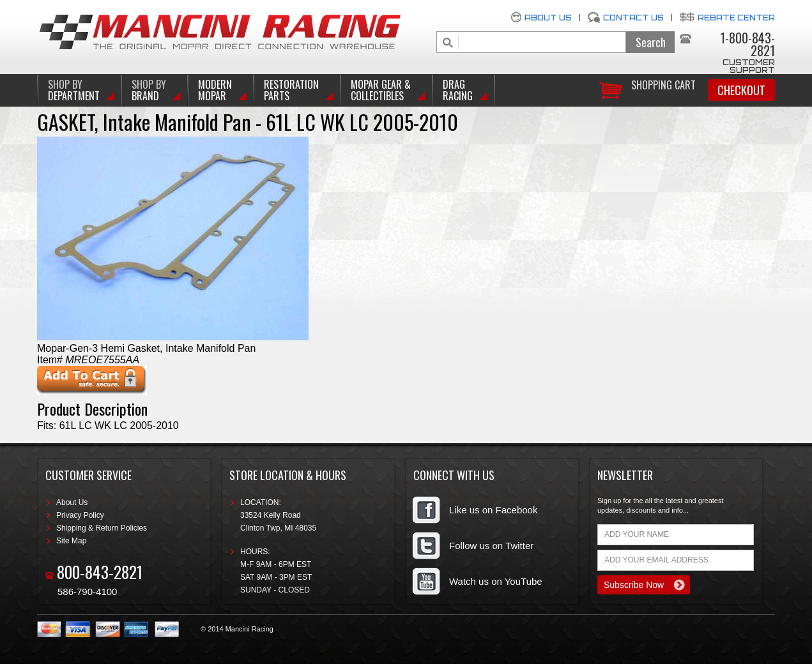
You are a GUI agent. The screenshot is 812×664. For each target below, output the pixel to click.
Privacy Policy (80, 515)
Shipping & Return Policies (102, 528)
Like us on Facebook (493, 510)
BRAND (149, 90)
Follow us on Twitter (491, 546)
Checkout (741, 90)
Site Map (71, 541)
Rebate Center (736, 18)
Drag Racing (458, 90)
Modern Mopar (215, 90)
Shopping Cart (663, 84)
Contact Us (633, 18)
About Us (548, 18)
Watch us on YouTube (496, 581)
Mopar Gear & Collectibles (381, 90)
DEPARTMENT (74, 90)
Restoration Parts (291, 90)
